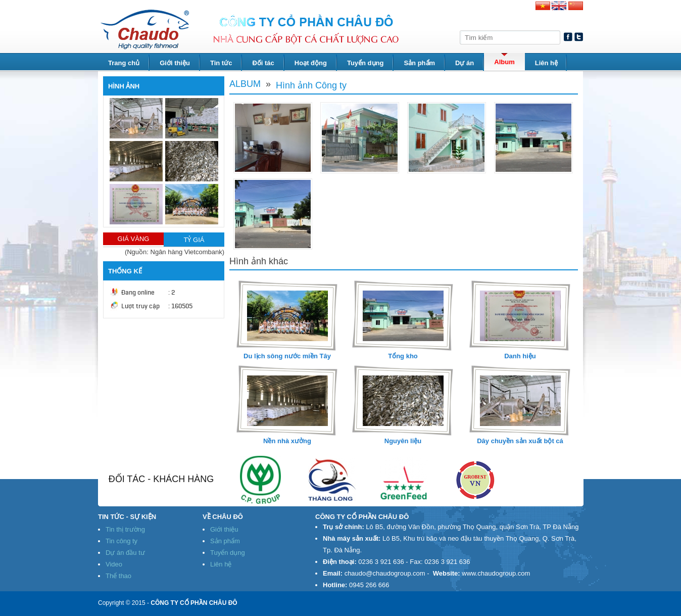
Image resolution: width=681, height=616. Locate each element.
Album (504, 62)
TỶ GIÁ (194, 240)
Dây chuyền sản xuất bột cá (520, 441)
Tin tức (221, 63)
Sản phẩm (419, 63)
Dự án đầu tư (125, 553)
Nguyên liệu (403, 441)
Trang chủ (124, 63)
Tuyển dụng (366, 63)
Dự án (465, 63)
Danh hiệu (520, 356)
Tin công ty (121, 541)
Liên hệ (546, 63)
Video (114, 564)
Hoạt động (311, 63)
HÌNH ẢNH (124, 86)
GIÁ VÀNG (134, 239)
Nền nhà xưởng (287, 441)
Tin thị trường (125, 529)
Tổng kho (403, 356)
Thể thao (118, 576)
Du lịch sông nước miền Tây (287, 356)
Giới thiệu (175, 63)
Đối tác (263, 63)
